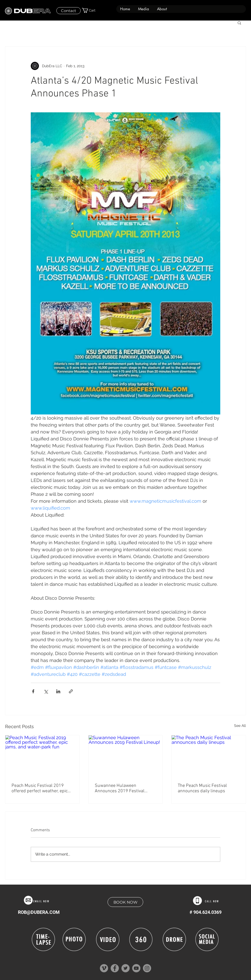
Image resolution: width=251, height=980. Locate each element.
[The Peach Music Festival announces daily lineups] (209, 756)
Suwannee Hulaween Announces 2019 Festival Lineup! (120, 788)
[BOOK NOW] (125, 902)
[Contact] (69, 11)
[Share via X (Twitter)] (46, 691)
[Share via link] (71, 691)
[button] (143, 9)
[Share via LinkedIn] (58, 691)
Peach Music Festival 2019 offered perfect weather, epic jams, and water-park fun (40, 788)
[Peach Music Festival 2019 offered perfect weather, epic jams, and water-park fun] (42, 756)
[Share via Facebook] (33, 691)
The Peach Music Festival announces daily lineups (202, 788)
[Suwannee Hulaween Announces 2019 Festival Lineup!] (126, 756)
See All (240, 726)
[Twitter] (126, 968)
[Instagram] (147, 968)
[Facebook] (115, 968)
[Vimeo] (104, 968)
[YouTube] (136, 968)
